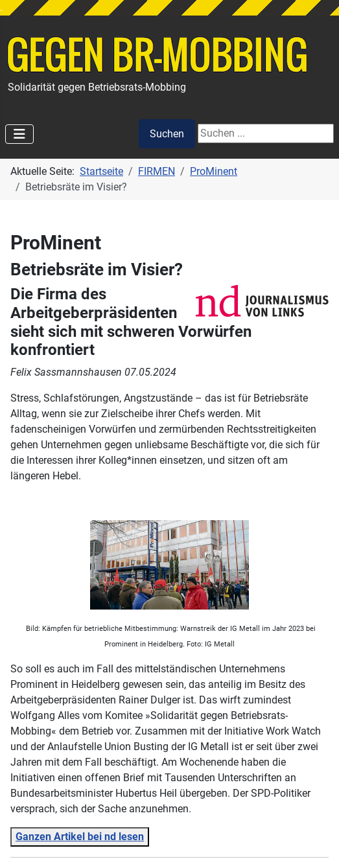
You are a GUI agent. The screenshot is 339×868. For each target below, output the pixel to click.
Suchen (167, 134)
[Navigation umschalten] (19, 134)
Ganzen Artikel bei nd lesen (80, 837)
